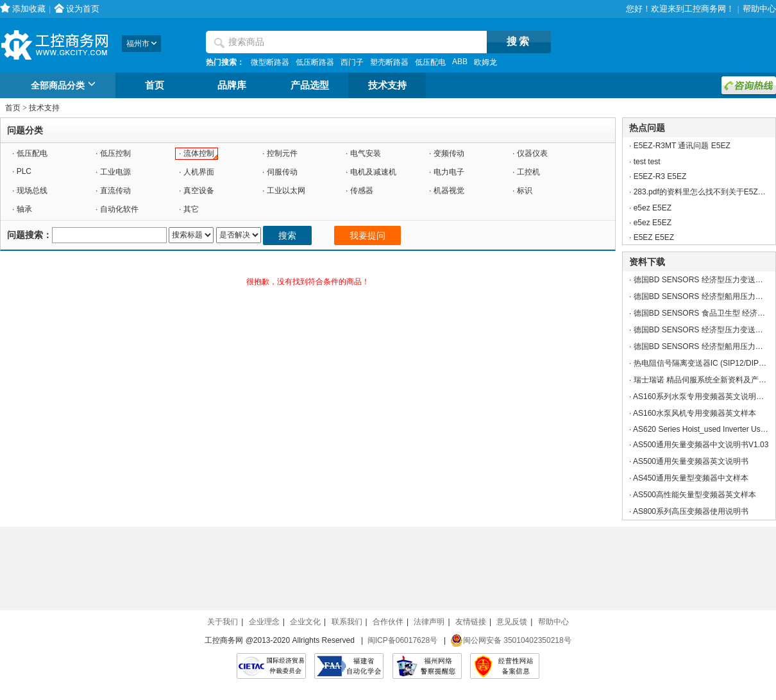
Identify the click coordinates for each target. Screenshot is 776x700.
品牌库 (232, 85)
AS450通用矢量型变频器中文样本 (691, 478)
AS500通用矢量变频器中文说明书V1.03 (701, 445)
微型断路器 (270, 62)
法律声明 (429, 622)
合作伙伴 (388, 622)
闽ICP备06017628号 (402, 640)
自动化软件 (119, 209)
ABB (460, 62)
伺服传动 (282, 172)
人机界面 (199, 172)
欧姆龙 (485, 62)
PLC (24, 171)
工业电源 (115, 172)
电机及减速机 (373, 172)
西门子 (352, 62)
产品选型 (310, 85)
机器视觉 (449, 191)
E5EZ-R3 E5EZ (660, 176)
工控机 (528, 172)
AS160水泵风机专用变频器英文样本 (695, 413)
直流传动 (115, 191)
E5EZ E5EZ (654, 237)
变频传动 (449, 153)
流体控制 (199, 153)
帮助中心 (759, 9)
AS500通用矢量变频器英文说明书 (691, 461)
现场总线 (32, 191)
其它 (191, 209)
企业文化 (305, 622)
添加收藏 (29, 9)
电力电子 (449, 172)
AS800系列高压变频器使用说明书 (691, 511)
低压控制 (115, 153)
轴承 (24, 209)
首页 (155, 85)
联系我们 (347, 622)
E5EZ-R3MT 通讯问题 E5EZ (682, 146)
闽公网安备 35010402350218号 (511, 640)
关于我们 (223, 622)
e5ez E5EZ (653, 208)
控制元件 (282, 153)
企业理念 (264, 622)
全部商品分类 (65, 86)
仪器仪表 (532, 153)
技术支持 (387, 85)
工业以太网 (286, 191)
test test (647, 162)
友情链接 (471, 622)
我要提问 (367, 235)
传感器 (362, 191)
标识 (525, 191)
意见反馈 (512, 622)
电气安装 (366, 153)
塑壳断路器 (389, 62)
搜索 (287, 235)
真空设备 (199, 191)
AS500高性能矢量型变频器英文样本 (695, 495)
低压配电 (430, 62)
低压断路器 (315, 62)
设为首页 (83, 9)
